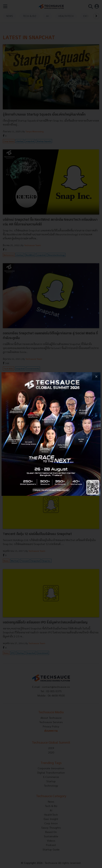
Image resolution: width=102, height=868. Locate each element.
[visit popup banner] (51, 434)
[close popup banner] (96, 376)
